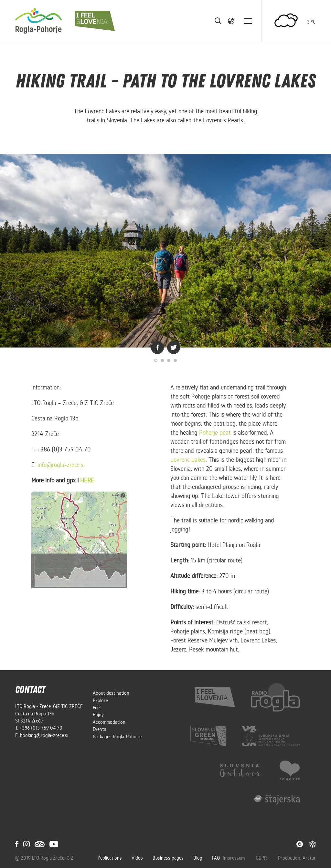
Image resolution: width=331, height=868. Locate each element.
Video (137, 858)
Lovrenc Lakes (188, 460)
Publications (110, 858)
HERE (87, 480)
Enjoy (98, 715)
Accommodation (109, 722)
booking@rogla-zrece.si (44, 735)
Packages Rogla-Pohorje (117, 737)
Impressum (234, 858)
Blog (198, 858)
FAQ (216, 858)
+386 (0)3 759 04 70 (41, 728)
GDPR (262, 858)
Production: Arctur (297, 858)
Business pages (168, 858)
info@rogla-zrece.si (61, 465)
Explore (100, 701)
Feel (97, 708)
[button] (231, 21)
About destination (111, 693)
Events (100, 729)
